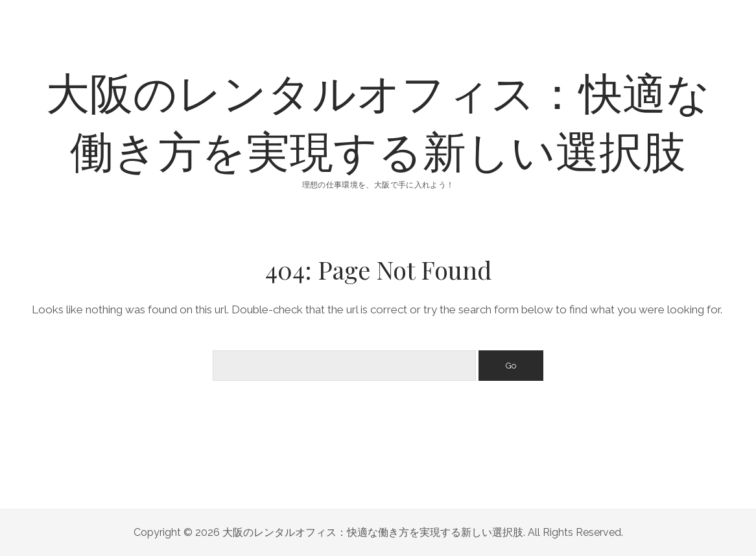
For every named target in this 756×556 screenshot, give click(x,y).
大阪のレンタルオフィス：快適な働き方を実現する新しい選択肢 (378, 120)
